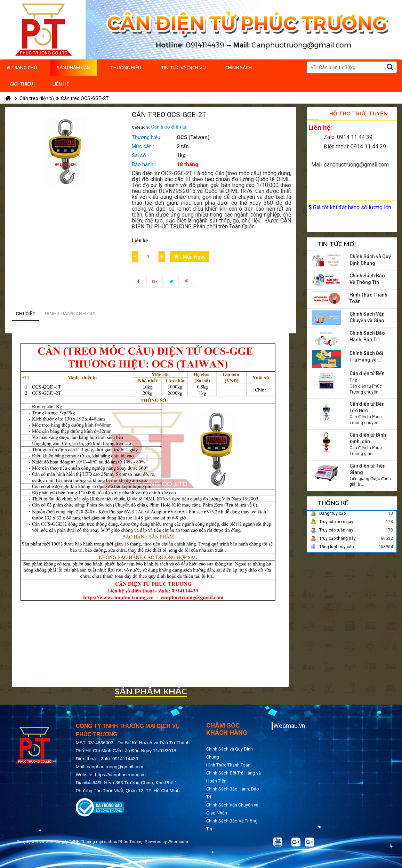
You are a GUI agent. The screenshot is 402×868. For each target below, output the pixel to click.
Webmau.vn (289, 726)
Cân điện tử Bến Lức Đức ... (367, 407)
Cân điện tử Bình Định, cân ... (368, 438)
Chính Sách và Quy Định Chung (370, 260)
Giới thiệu (21, 84)
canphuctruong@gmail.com (115, 767)
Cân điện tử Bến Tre (367, 377)
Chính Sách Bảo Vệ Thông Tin (367, 279)
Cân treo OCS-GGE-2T (82, 98)
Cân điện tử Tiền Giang (368, 469)
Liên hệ (61, 84)
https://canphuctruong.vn (120, 775)
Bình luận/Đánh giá (70, 314)
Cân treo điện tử (34, 98)
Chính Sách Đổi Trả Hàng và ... (366, 356)
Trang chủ (22, 68)
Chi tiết (26, 314)
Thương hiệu (126, 68)
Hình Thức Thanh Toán (368, 298)
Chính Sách (239, 68)
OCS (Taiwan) (193, 137)
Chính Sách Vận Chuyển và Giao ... (369, 317)
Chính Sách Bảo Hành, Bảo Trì (367, 336)
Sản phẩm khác (151, 691)
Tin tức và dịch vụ (183, 68)
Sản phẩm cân (74, 68)
